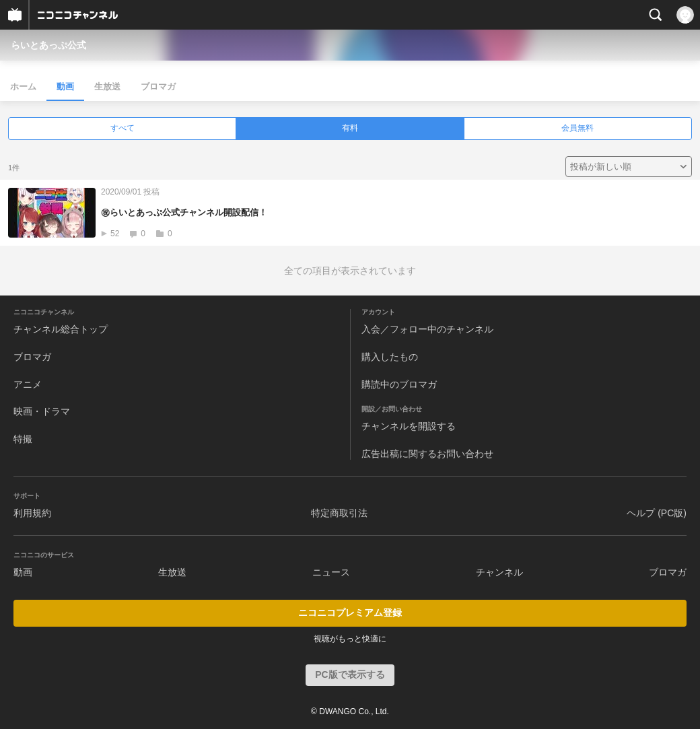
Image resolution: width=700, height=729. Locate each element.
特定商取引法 (339, 513)
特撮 (23, 439)
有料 (350, 128)
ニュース (331, 572)
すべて (123, 128)
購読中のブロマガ (399, 384)
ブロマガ (158, 86)
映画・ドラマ (42, 411)
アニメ (28, 384)
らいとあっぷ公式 (48, 45)
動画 (65, 86)
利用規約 (32, 513)
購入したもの (390, 357)
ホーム (23, 86)
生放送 (107, 86)
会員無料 (577, 128)
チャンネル (499, 572)
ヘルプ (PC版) (657, 513)
